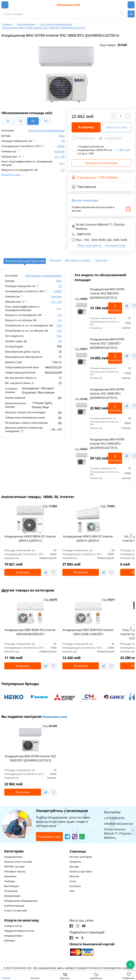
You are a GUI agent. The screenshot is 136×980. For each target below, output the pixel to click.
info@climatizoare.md (118, 824)
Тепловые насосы (15, 871)
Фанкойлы (10, 876)
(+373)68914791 (114, 818)
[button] (131, 535)
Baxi (62, 136)
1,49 (59, 331)
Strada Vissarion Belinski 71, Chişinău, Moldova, (98, 227)
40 (60, 341)
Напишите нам (115, 245)
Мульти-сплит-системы (18, 862)
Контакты (75, 886)
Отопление (11, 891)
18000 (61, 146)
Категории (14, 851)
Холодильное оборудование (21, 901)
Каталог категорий (81, 857)
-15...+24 (59, 157)
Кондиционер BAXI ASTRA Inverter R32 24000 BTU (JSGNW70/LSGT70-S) (107, 444)
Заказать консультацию (101, 163)
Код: (81, 299)
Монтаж (74, 876)
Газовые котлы (13, 926)
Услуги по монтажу (15, 910)
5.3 (63, 170)
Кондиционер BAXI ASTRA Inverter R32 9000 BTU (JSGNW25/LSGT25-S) (107, 293)
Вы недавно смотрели (34, 717)
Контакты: (112, 812)
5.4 (60, 320)
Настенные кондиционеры (46, 130)
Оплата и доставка (81, 871)
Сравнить (75, 862)
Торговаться (84, 187)
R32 (59, 336)
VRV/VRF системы (14, 867)
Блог (72, 891)
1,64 (59, 326)
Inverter (59, 151)
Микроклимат (12, 896)
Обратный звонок (89, 245)
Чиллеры (10, 881)
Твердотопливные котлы (19, 931)
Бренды (74, 867)
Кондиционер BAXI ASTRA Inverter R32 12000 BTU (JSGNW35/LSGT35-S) (107, 343)
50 (63, 141)
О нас (73, 881)
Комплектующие (14, 906)
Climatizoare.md (68, 5)
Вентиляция (11, 886)
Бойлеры (10, 940)
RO (131, 14)
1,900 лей (123, 150)
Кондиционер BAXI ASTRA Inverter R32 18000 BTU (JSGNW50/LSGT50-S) (107, 394)
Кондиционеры (13, 857)
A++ (62, 163)
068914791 (84, 234)
